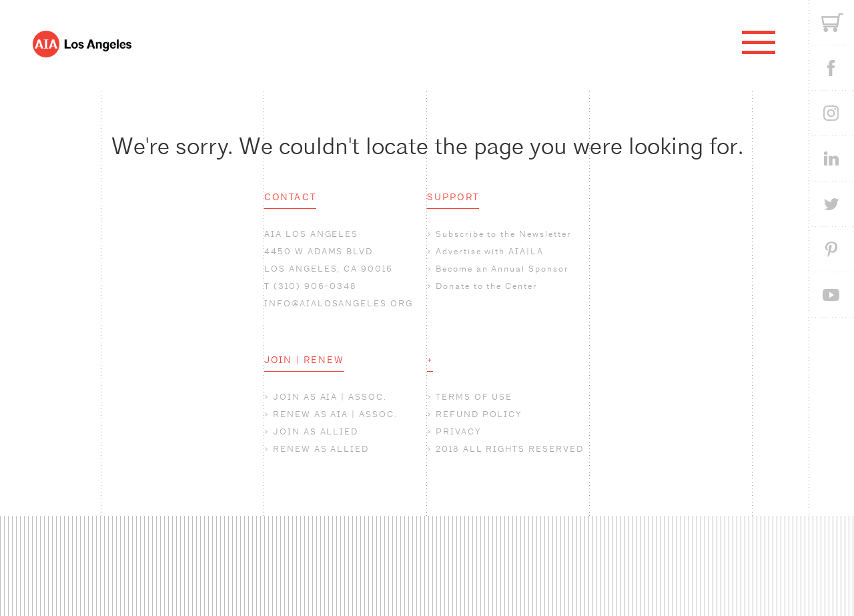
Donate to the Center (487, 286)
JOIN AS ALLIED (316, 431)
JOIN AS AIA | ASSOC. (330, 397)
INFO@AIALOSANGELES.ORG (339, 303)
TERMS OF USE (474, 397)
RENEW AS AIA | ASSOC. (335, 414)
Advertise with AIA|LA (490, 251)
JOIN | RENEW (304, 360)
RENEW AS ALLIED (321, 449)
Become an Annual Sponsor (502, 269)
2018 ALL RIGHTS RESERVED (510, 449)
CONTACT (290, 197)
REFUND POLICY (479, 414)
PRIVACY (458, 431)
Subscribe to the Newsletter (504, 234)
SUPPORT (453, 197)
